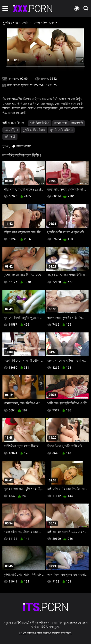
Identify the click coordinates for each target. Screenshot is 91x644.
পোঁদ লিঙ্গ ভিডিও (40, 123)
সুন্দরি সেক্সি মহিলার (34, 130)
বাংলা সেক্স (60, 123)
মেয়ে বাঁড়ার (11, 130)
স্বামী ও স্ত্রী (10, 137)
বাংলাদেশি (77, 123)
